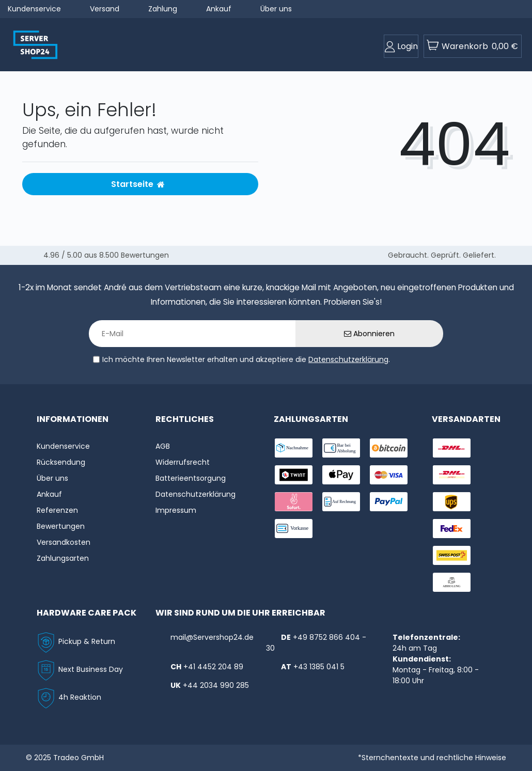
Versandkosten (64, 542)
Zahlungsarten (63, 558)
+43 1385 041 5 (319, 667)
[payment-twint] (294, 475)
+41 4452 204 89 (213, 667)
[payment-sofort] (294, 502)
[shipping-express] (452, 475)
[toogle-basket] (473, 46)
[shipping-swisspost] (452, 555)
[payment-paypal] (389, 502)
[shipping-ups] (452, 502)
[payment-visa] (389, 475)
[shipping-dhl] (452, 448)
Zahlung (163, 9)
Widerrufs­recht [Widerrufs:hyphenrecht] (183, 462)
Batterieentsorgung (191, 478)
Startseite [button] (138, 184)
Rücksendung (61, 462)
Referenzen (57, 510)
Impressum (176, 510)
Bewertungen (61, 526)
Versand (105, 9)
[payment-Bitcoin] (389, 448)
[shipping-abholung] (452, 582)
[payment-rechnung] (341, 502)
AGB (163, 446)
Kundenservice (34, 9)
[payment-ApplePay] (341, 475)
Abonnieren (369, 334)
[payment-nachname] (294, 448)
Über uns (276, 9)
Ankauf (219, 9)
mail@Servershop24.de (212, 637)
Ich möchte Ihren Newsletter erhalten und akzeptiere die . (246, 359)
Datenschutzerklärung (348, 359)
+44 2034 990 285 (216, 685)
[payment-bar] (341, 448)
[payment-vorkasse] (294, 529)
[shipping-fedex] (452, 529)
